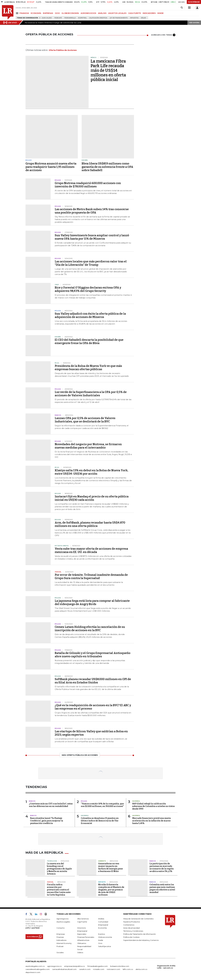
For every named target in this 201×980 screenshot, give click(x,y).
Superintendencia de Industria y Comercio (141, 940)
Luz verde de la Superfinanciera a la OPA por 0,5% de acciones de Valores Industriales (91, 394)
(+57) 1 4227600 (32, 928)
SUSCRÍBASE (194, 2)
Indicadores (61, 940)
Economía (102, 928)
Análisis (101, 919)
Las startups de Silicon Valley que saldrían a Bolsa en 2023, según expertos (91, 733)
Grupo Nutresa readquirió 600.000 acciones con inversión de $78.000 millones (88, 185)
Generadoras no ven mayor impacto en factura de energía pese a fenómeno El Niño (110, 867)
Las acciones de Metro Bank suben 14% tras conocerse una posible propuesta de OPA (92, 211)
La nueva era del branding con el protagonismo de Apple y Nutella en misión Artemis (59, 869)
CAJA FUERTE (135, 13)
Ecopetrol (82, 18)
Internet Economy (64, 943)
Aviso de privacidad (131, 928)
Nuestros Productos (132, 922)
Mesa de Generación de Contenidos (138, 919)
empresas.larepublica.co (75, 966)
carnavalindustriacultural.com (64, 969)
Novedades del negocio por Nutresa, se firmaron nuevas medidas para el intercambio (88, 446)
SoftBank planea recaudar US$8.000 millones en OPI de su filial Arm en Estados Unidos (93, 681)
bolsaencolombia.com (120, 966)
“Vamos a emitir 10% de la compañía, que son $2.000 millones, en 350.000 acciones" (102, 805)
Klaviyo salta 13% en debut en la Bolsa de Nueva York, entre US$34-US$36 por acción (91, 472)
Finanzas (60, 937)
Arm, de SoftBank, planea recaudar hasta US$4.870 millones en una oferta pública (90, 524)
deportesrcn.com (33, 972)
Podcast (60, 946)
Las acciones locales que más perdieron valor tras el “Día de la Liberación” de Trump (91, 263)
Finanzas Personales (86, 937)
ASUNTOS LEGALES (117, 13)
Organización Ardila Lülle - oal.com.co (166, 967)
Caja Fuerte (82, 922)
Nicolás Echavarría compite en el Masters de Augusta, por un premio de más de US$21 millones (111, 890)
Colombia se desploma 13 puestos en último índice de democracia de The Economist (100, 821)
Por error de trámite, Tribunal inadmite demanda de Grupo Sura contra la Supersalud (91, 576)
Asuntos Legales (63, 922)
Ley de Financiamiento (119, 18)
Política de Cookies (131, 937)
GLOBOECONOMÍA (70, 13)
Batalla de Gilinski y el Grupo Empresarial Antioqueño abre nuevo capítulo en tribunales (93, 655)
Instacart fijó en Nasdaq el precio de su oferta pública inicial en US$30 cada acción (92, 498)
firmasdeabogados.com (98, 966)
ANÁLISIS (102, 13)
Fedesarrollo (70, 18)
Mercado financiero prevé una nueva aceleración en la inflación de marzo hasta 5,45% (152, 821)
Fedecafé (58, 18)
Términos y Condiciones (133, 931)
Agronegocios (62, 919)
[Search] (182, 8)
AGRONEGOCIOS (88, 13)
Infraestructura (83, 940)
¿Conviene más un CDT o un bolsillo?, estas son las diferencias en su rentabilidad (51, 805)
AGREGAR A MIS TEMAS (163, 35)
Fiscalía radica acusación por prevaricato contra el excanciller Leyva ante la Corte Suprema (59, 890)
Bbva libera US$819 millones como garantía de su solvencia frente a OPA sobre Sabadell (107, 167)
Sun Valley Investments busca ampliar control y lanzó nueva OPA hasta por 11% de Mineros (92, 237)
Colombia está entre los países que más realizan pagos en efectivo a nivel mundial (162, 888)
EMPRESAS (48, 13)
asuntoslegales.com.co (35, 966)
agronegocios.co (54, 966)
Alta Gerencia (83, 919)
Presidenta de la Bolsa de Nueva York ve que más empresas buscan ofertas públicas (88, 368)
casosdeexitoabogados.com (38, 969)
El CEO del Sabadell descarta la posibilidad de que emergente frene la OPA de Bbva (89, 341)
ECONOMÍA (36, 13)
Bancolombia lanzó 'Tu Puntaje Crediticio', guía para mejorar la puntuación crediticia (47, 821)
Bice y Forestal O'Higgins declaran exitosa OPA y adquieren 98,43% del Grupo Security (88, 289)
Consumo (61, 928)
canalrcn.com (85, 969)
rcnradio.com (99, 969)
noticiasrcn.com (113, 969)
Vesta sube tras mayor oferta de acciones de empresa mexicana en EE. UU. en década (91, 550)
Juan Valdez (47, 18)
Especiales (82, 934)
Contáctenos (129, 925)
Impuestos (134, 18)
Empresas (61, 934)
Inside (101, 940)
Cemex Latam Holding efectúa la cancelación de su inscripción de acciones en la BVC (90, 629)
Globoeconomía (105, 937)
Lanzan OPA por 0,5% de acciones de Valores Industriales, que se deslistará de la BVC (85, 420)
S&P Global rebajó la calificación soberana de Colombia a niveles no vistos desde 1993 (153, 806)
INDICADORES (149, 13)
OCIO (57, 13)
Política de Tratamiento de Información (140, 934)
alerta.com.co (141, 969)
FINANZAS (24, 13)
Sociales (60, 952)
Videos (80, 952)
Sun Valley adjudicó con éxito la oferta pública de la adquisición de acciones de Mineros (90, 315)
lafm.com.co (128, 969)
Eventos (102, 934)
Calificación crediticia (98, 18)
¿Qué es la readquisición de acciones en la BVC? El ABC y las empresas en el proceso (93, 707)
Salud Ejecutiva (105, 946)
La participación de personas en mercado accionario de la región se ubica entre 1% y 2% (162, 867)
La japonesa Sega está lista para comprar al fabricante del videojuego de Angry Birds (92, 602)
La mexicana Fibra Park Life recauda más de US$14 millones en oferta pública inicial (108, 70)
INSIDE (160, 13)
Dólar (143, 18)
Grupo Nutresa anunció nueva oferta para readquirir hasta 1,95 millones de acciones (51, 167)
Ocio (100, 943)
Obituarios (82, 943)
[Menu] (17, 13)
